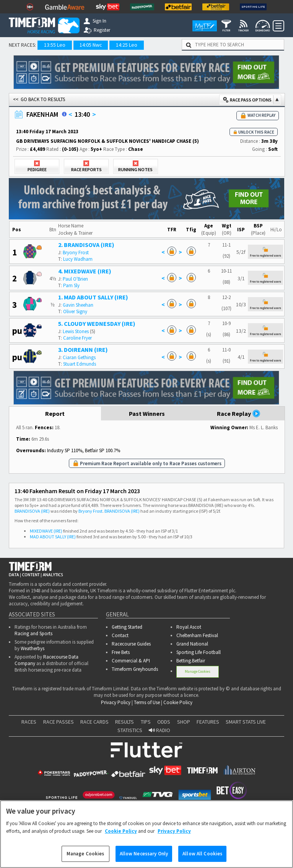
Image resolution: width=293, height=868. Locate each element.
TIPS (146, 722)
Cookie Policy (178, 702)
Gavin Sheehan (78, 305)
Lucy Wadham (78, 259)
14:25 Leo (127, 45)
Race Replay (239, 414)
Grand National (192, 644)
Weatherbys (33, 648)
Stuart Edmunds (80, 364)
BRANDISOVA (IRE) (32, 511)
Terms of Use (147, 702)
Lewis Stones (76, 331)
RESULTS (125, 722)
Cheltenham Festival (197, 635)
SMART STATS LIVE (246, 722)
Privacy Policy (116, 702)
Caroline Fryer (77, 338)
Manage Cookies (198, 671)
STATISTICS (130, 730)
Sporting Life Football (199, 652)
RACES (29, 722)
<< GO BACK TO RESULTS (39, 99)
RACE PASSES (59, 722)
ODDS (164, 722)
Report (55, 414)
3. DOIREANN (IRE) (83, 350)
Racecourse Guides (131, 644)
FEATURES (208, 722)
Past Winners (147, 414)
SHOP (184, 722)
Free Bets (121, 652)
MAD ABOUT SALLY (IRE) (53, 537)
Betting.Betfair (191, 661)
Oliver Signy (75, 311)
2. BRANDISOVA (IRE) (86, 245)
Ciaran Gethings (79, 357)
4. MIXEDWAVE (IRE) (85, 271)
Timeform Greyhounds (135, 669)
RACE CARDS (94, 722)
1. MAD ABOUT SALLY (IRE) (93, 297)
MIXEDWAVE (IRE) (46, 531)
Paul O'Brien (75, 279)
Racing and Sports (33, 633)
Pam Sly (71, 285)
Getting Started (127, 627)
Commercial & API (131, 661)
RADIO (160, 730)
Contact (120, 635)
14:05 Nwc (91, 45)
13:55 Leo (55, 45)
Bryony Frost (76, 253)
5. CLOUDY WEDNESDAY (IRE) (97, 324)
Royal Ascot (189, 627)
